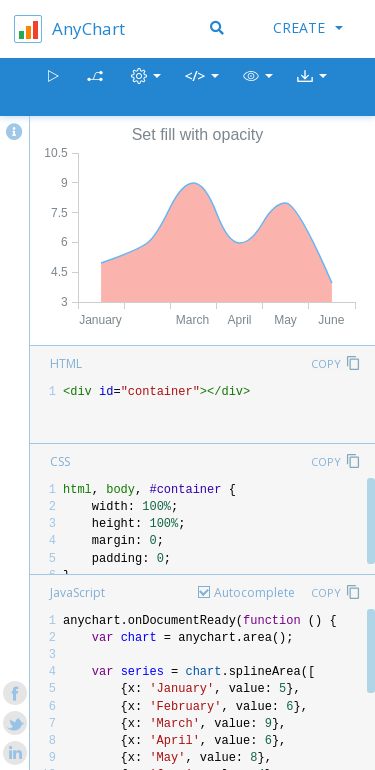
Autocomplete (254, 592)
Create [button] (308, 27)
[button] (258, 87)
